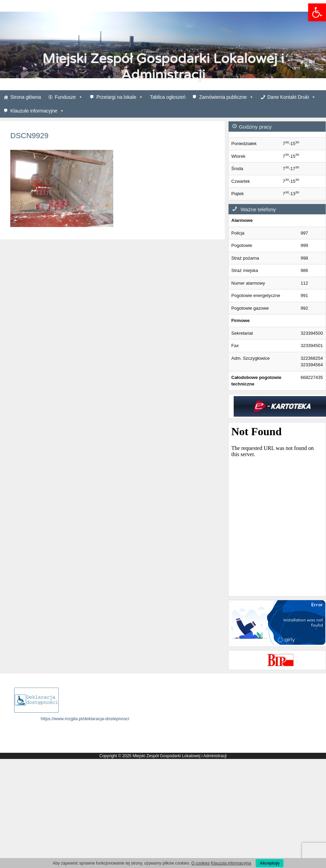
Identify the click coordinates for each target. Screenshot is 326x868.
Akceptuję (270, 863)
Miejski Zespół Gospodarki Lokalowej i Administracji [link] (163, 67)
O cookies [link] (201, 863)
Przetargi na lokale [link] (120, 97)
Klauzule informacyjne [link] (37, 111)
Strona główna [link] (26, 97)
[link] (317, 12)
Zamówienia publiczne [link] (226, 97)
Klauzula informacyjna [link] (231, 863)
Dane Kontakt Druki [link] (292, 97)
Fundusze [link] (69, 97)
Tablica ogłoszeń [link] (168, 97)
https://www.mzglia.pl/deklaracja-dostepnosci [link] (85, 719)
